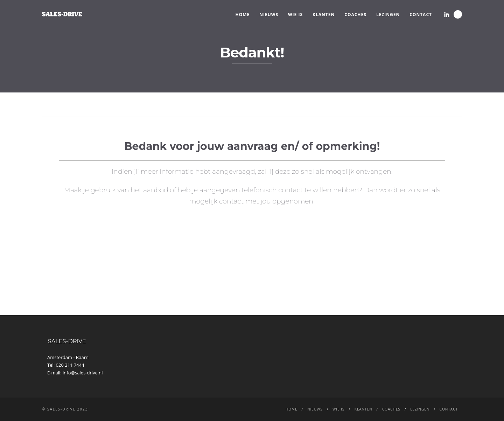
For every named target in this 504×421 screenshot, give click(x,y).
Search (458, 14)
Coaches (355, 15)
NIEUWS (269, 15)
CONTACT (421, 15)
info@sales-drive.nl (83, 373)
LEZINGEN (388, 15)
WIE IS (295, 15)
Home (243, 15)
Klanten (324, 15)
